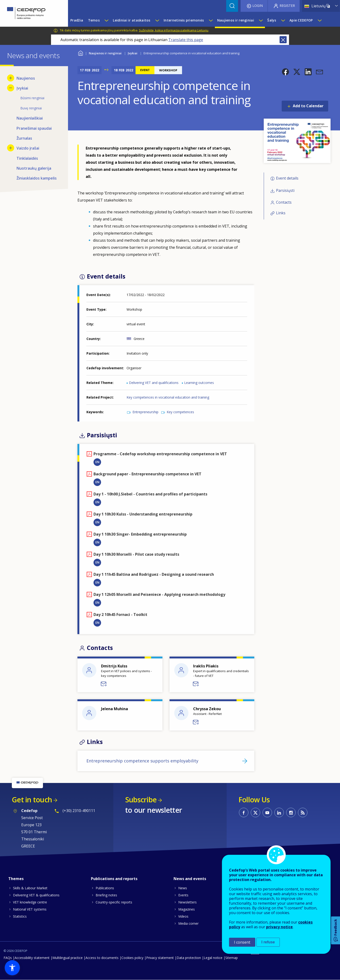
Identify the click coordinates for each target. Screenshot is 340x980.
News (183, 888)
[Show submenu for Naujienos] (11, 78)
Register (287, 6)
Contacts (284, 202)
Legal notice (213, 958)
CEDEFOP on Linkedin (279, 812)
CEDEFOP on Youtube (267, 812)
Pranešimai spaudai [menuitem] (34, 128)
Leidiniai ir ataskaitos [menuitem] (132, 20)
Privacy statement (160, 958)
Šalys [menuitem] (272, 20)
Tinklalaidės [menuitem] (27, 158)
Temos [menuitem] (94, 20)
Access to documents (102, 958)
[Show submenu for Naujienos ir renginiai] (261, 20)
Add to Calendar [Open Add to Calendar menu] (308, 106)
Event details (287, 178)
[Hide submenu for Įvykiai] (11, 88)
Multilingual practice (68, 958)
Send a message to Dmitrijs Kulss (104, 684)
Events (183, 895)
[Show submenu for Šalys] (283, 20)
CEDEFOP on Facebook (244, 812)
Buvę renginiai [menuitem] (31, 108)
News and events (190, 879)
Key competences (180, 412)
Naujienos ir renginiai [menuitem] (236, 20)
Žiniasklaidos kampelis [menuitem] (37, 178)
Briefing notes (106, 895)
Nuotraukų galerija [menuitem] (34, 168)
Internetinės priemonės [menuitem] (184, 20)
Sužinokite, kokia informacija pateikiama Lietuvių (174, 30)
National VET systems (30, 909)
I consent (242, 942)
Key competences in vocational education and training (168, 397)
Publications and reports (114, 879)
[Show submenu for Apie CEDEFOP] (319, 20)
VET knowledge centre (30, 902)
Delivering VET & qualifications (36, 895)
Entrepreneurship (145, 412)
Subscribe (141, 800)
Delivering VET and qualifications (154, 383)
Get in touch (32, 800)
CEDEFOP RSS (303, 812)
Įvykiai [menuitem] (22, 88)
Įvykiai (133, 53)
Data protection (189, 958)
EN (97, 462)
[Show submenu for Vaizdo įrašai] (11, 148)
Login (258, 6)
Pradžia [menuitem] (77, 20)
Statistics (20, 916)
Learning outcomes (199, 383)
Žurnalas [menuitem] (24, 138)
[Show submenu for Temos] (106, 20)
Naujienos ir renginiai (105, 53)
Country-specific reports (114, 902)
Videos (183, 916)
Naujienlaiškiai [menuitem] (30, 118)
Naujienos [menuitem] (26, 78)
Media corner (188, 923)
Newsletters (187, 902)
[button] (285, 72)
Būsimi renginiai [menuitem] (32, 98)
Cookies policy (132, 958)
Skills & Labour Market (30, 888)
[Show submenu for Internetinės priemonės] (211, 20)
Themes (16, 879)
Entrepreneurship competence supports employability (142, 761)
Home (80, 53)
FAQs (8, 958)
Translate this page (186, 40)
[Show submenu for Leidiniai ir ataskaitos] (157, 20)
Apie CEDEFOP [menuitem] (301, 20)
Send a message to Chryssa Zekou (196, 722)
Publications (105, 888)
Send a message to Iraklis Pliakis (196, 684)
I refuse (268, 942)
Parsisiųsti (285, 191)
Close (283, 40)
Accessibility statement (32, 958)
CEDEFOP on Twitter (255, 812)
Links (281, 213)
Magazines (187, 909)
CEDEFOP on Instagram (291, 812)
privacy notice (279, 927)
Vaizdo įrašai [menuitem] (28, 148)
